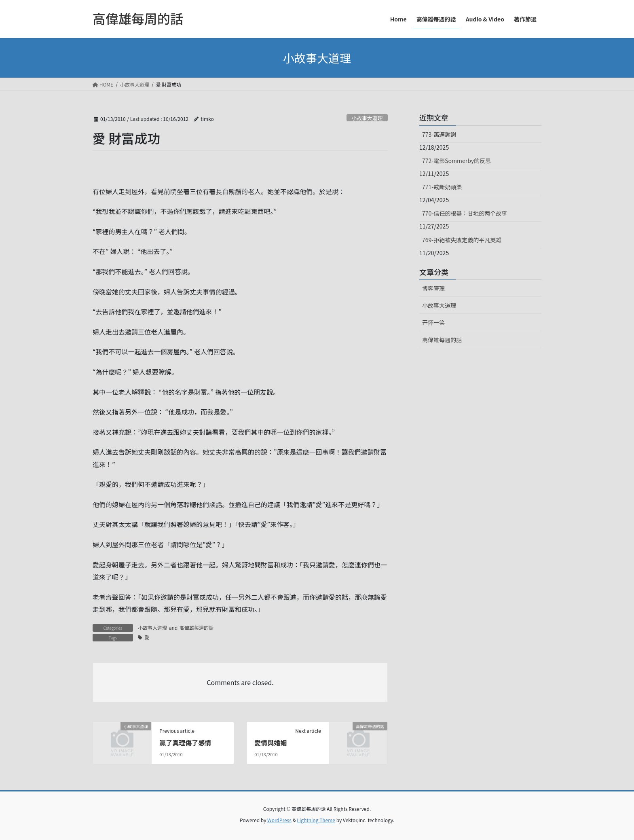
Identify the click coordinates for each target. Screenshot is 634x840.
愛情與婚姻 (271, 743)
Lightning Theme (316, 820)
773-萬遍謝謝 (439, 134)
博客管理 (433, 288)
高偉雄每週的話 (197, 627)
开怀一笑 (433, 322)
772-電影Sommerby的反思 (456, 161)
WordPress (279, 820)
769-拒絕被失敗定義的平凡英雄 (462, 240)
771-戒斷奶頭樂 (442, 187)
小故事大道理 (367, 118)
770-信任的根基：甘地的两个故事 (465, 213)
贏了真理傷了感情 (185, 743)
